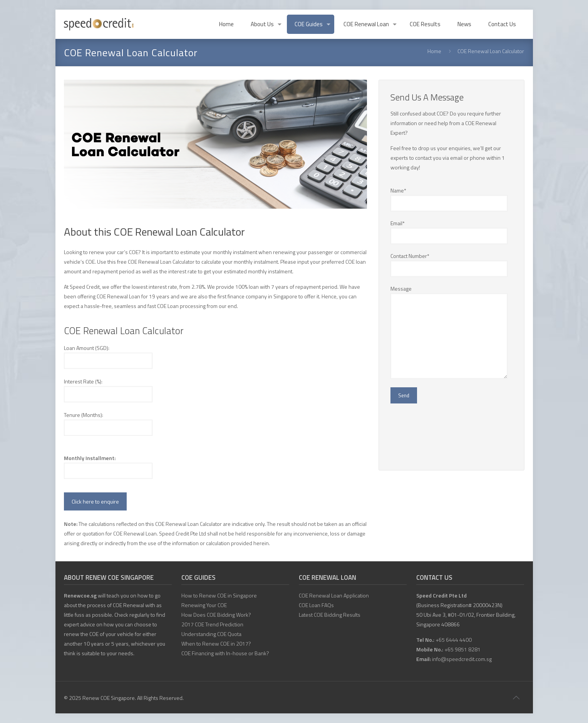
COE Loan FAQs (316, 605)
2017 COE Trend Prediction (212, 624)
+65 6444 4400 (454, 640)
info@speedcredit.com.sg (462, 659)
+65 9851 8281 (462, 649)
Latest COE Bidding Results (330, 615)
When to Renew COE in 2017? (216, 644)
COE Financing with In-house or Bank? (225, 653)
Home (434, 51)
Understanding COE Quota (211, 634)
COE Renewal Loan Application (334, 595)
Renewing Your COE (204, 605)
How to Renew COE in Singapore (219, 595)
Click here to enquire (95, 501)
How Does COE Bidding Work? (216, 615)
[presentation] (449, 434)
